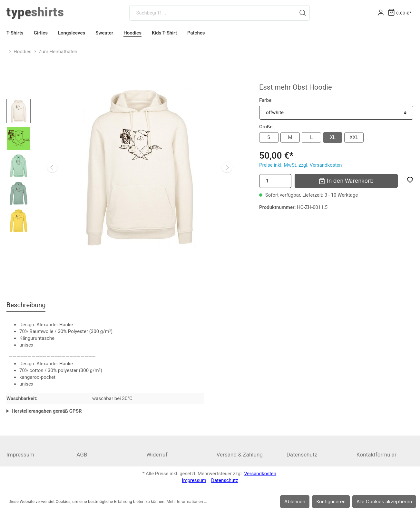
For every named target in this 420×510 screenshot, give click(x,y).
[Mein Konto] (381, 13)
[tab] (26, 305)
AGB (82, 455)
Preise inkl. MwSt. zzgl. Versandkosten (301, 165)
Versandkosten (260, 474)
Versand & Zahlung (239, 455)
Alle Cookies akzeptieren (384, 501)
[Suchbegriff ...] (213, 13)
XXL (354, 137)
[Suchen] (303, 13)
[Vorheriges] (52, 167)
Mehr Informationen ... (187, 501)
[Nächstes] (227, 167)
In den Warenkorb (346, 180)
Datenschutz (302, 455)
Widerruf (157, 455)
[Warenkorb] (400, 13)
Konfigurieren (331, 501)
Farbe (265, 100)
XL (332, 137)
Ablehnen (295, 501)
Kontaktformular (376, 455)
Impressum (20, 455)
